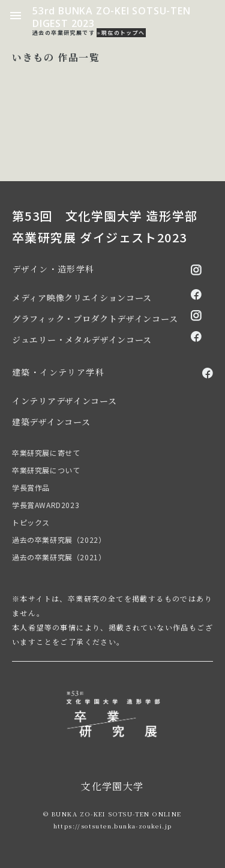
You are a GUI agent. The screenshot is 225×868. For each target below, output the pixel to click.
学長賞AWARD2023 (46, 505)
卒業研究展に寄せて (46, 453)
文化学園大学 (112, 786)
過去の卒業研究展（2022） (59, 540)
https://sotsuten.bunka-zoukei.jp (113, 826)
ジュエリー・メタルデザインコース (82, 340)
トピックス (31, 522)
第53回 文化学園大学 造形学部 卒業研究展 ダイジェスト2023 (105, 226)
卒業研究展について (46, 470)
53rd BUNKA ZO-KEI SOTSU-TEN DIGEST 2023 (112, 17)
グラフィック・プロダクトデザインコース (95, 319)
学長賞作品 (31, 487)
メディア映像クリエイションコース (82, 298)
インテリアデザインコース (64, 401)
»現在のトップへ (121, 33)
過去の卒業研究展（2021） (59, 557)
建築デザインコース (51, 422)
